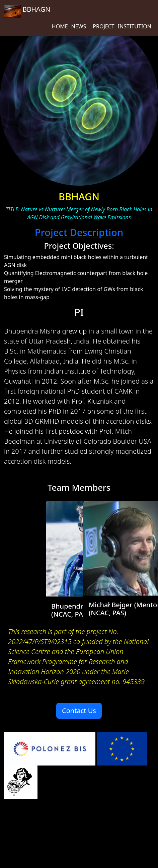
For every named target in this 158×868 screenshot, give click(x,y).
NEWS (79, 26)
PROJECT (103, 26)
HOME (60, 26)
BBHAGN (27, 11)
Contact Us (79, 711)
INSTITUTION (135, 26)
